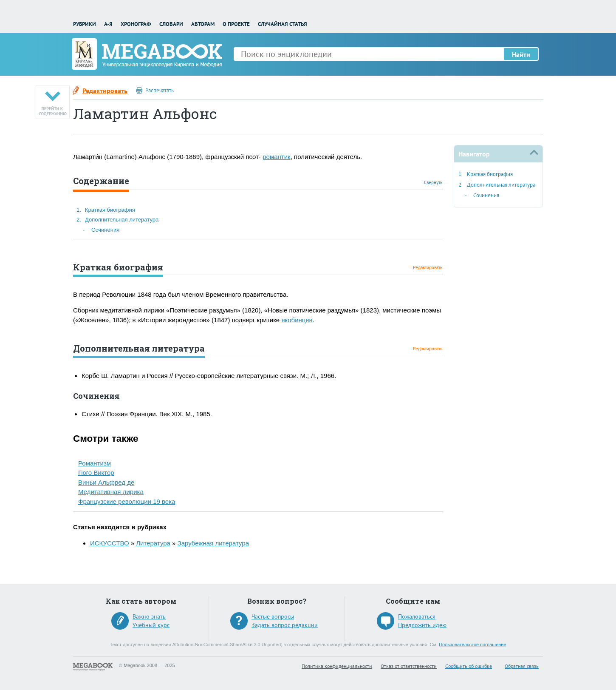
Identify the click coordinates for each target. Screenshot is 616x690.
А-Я (108, 24)
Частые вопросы (273, 616)
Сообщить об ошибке (469, 666)
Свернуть (433, 182)
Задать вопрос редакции (285, 625)
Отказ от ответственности (409, 666)
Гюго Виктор (96, 473)
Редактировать (105, 91)
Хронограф (136, 24)
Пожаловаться (417, 616)
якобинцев (297, 320)
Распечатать (160, 90)
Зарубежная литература (213, 543)
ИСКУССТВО (110, 543)
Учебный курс (151, 625)
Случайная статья (283, 24)
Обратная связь (522, 666)
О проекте (236, 24)
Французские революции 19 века (127, 501)
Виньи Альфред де (106, 482)
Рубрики (85, 24)
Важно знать (149, 616)
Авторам (203, 24)
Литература (153, 543)
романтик (276, 157)
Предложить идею (422, 625)
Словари (171, 24)
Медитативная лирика (111, 492)
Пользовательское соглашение (472, 645)
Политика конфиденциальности (337, 666)
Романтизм (95, 463)
